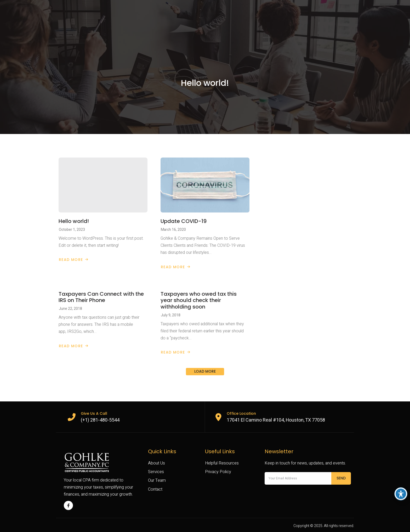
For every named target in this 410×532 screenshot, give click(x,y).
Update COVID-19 (184, 221)
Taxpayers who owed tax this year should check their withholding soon (199, 300)
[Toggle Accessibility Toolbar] (401, 494)
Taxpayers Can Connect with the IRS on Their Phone (101, 297)
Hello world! (74, 221)
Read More (74, 260)
